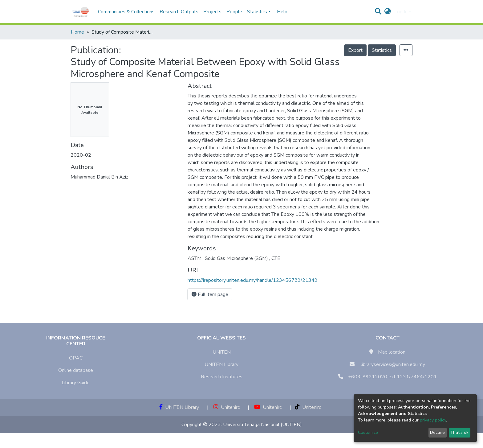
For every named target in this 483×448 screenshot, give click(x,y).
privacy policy (433, 420)
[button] (388, 12)
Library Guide (76, 383)
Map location (392, 352)
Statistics (382, 50)
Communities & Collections (126, 12)
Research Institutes (222, 377)
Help (280, 12)
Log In (401, 12)
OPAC (76, 358)
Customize (368, 432)
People (234, 12)
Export (355, 50)
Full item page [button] (210, 294)
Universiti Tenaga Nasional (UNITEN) (262, 425)
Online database (76, 370)
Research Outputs (179, 12)
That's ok (459, 432)
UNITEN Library (221, 364)
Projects (212, 12)
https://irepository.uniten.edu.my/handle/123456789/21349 (253, 280)
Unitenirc (227, 407)
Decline (437, 432)
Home (77, 32)
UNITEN (222, 352)
